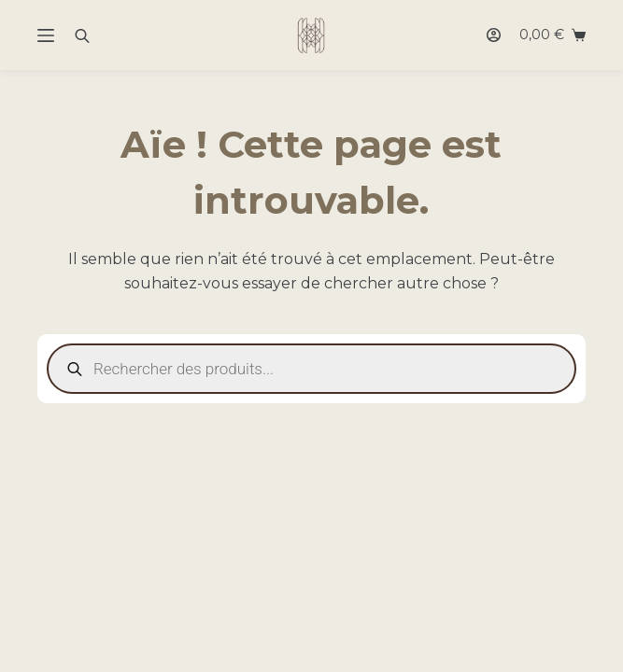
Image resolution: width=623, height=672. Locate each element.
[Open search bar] (82, 35)
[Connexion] (494, 35)
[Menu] (46, 35)
